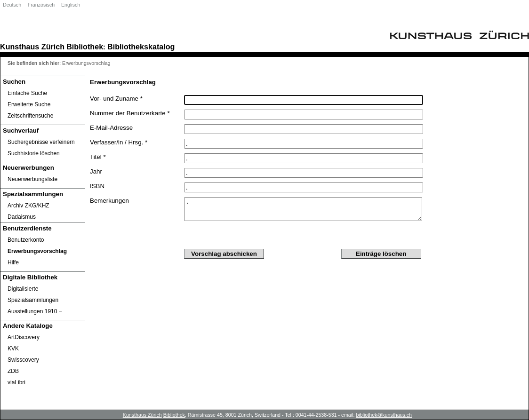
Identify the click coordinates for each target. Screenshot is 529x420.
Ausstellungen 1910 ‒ (35, 311)
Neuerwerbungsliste (32, 179)
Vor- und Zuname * (116, 99)
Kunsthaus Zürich (32, 47)
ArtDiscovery (24, 337)
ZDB (13, 371)
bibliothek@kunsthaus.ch (384, 415)
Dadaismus (22, 217)
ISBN (97, 186)
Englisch (71, 5)
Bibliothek (85, 47)
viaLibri (16, 382)
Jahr (96, 171)
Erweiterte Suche (29, 104)
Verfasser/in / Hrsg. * (119, 142)
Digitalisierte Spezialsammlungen (33, 294)
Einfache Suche (27, 93)
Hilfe (13, 262)
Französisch (41, 5)
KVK (13, 349)
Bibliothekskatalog (141, 47)
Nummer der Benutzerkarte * (130, 113)
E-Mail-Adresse (111, 128)
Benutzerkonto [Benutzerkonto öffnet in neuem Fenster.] (26, 240)
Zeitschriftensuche (30, 116)
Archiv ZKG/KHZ (28, 206)
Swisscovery (23, 360)
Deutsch (12, 5)
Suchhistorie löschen (34, 153)
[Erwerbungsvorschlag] (43, 251)
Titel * (98, 157)
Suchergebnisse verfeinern (41, 142)
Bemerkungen (109, 201)
